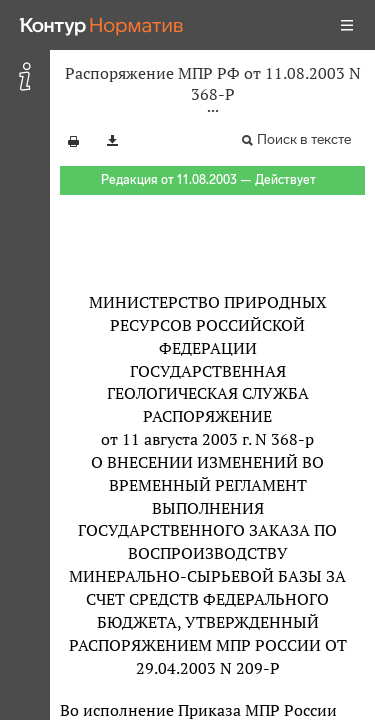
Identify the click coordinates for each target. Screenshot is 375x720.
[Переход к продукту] (102, 25)
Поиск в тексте (304, 139)
